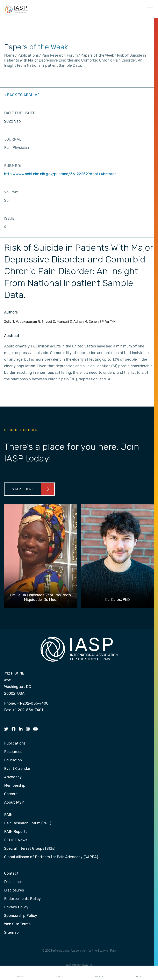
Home (20, 973)
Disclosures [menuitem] (14, 890)
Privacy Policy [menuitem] (16, 907)
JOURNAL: (13, 139)
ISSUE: (10, 218)
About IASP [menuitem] (14, 803)
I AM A (59, 973)
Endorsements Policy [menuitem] (22, 899)
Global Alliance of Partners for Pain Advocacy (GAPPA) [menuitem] (51, 857)
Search (99, 973)
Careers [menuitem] (11, 794)
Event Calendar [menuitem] (17, 769)
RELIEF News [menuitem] (16, 840)
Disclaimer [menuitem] (13, 882)
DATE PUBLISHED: (20, 113)
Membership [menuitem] (15, 786)
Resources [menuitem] (13, 752)
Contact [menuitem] (11, 874)
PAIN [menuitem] (8, 815)
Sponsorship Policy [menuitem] (21, 916)
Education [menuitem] (13, 760)
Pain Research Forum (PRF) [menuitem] (28, 823)
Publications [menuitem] (15, 743)
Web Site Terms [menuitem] (17, 924)
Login (138, 973)
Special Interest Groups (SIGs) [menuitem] (30, 849)
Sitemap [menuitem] (11, 933)
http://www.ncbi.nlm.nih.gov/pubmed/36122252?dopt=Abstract (60, 174)
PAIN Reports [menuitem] (16, 832)
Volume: (11, 192)
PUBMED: (12, 166)
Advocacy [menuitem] (13, 777)
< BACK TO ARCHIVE (22, 95)
